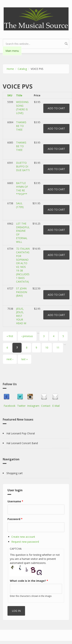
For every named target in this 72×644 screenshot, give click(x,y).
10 (47, 348)
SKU (10, 95)
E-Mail (56, 406)
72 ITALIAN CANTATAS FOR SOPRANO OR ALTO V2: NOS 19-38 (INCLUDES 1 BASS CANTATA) (23, 265)
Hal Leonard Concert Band (22, 443)
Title (19, 95)
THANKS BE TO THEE (21, 126)
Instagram (33, 406)
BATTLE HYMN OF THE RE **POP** (22, 189)
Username (15, 501)
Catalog (22, 69)
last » (24, 359)
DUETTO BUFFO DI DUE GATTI (23, 166)
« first (10, 336)
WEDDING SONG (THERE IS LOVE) (22, 107)
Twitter (21, 406)
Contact (46, 406)
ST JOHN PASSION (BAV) (22, 292)
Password (15, 519)
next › (10, 359)
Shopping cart (15, 473)
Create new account (23, 537)
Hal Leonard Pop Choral (21, 433)
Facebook (10, 406)
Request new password (25, 542)
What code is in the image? (29, 581)
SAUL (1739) (20, 205)
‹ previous (27, 336)
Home (10, 69)
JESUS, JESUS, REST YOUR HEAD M (21, 316)
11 (58, 348)
